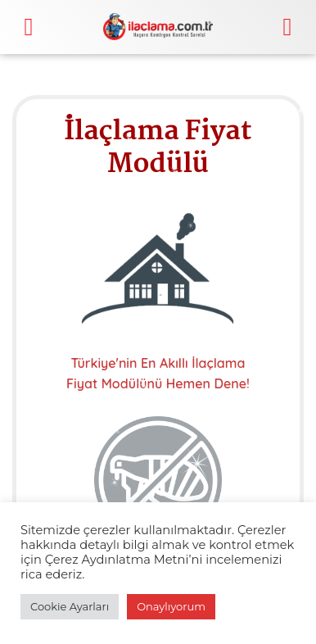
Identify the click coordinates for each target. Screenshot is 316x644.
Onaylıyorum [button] (171, 606)
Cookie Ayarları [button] (70, 606)
